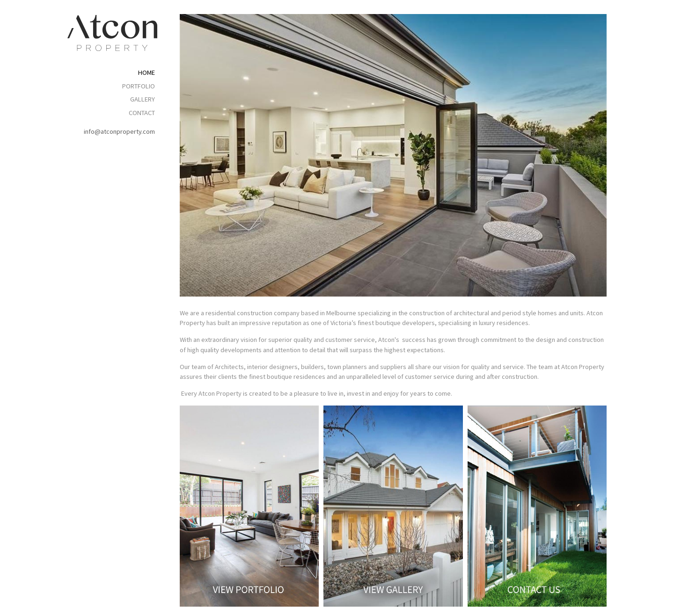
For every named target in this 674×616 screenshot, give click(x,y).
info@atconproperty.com (119, 131)
